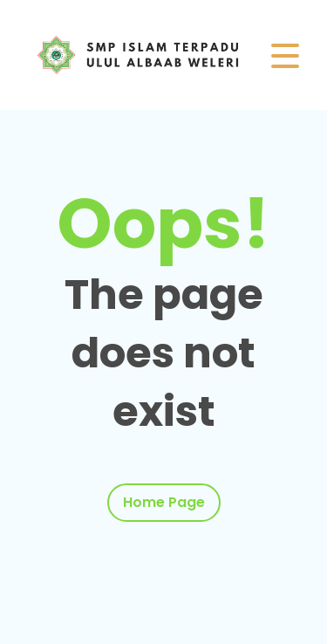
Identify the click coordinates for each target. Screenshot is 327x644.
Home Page (164, 502)
